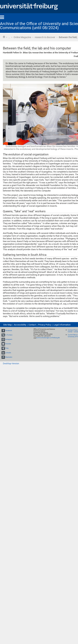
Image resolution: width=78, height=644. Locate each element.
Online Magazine (22, 37)
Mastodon (9, 357)
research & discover (45, 37)
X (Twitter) (9, 335)
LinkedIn (8, 353)
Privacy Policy (45, 325)
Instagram (9, 339)
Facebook (9, 331)
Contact (32, 325)
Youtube (8, 344)
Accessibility (20, 325)
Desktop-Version (11, 363)
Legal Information (62, 325)
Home (4, 37)
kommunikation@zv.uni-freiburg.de (48, 338)
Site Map (7, 325)
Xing (7, 348)
